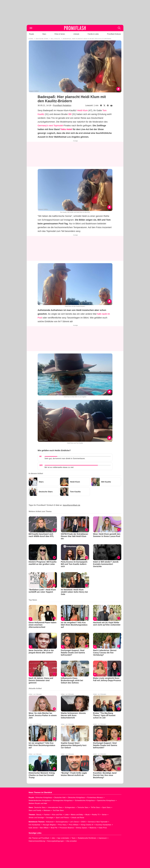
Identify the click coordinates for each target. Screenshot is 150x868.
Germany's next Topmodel (50, 126)
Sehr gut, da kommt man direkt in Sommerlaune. (65, 458)
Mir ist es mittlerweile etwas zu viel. (59, 467)
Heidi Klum (82, 110)
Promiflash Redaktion (62, 105)
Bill (70, 114)
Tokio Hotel (66, 129)
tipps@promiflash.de (72, 505)
